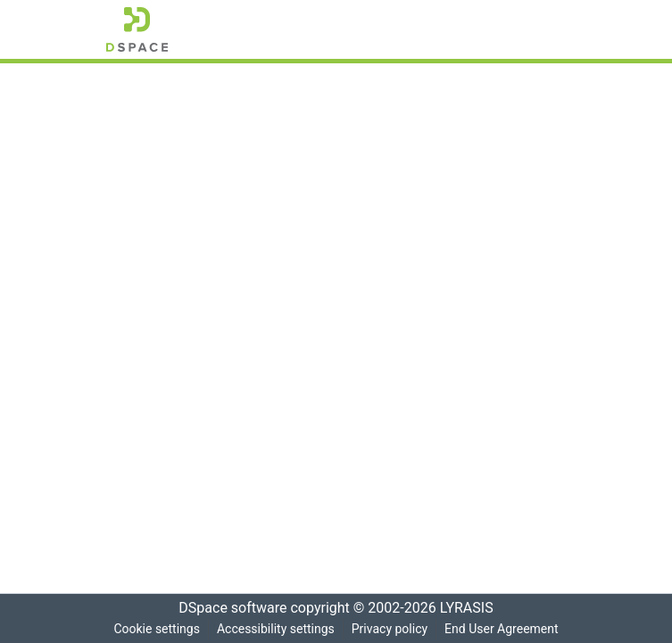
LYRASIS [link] (472, 608)
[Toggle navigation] (542, 29)
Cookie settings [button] (153, 629)
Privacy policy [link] (389, 629)
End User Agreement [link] (504, 629)
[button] (137, 29)
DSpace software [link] (228, 608)
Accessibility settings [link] (274, 629)
